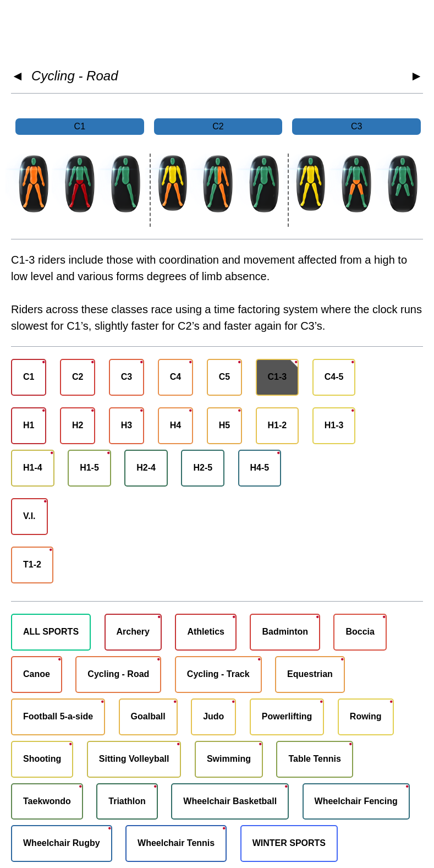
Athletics (206, 632)
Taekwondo (47, 801)
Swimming (229, 759)
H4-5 (260, 468)
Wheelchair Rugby (62, 843)
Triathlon (127, 801)
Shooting (42, 759)
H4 (175, 425)
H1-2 (278, 425)
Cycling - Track (218, 674)
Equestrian (310, 674)
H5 (224, 425)
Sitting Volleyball (134, 759)
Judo (213, 716)
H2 (78, 425)
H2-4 (146, 468)
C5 (224, 377)
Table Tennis (314, 759)
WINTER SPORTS (289, 843)
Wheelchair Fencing (356, 801)
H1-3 (334, 425)
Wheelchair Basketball (230, 801)
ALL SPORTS (51, 632)
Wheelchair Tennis (176, 843)
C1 (29, 377)
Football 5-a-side (58, 716)
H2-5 (203, 468)
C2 (78, 377)
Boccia (360, 632)
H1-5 (89, 468)
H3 (127, 425)
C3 (127, 377)
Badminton (285, 632)
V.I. (29, 516)
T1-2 (32, 564)
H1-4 (33, 468)
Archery (133, 632)
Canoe (37, 674)
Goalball (148, 716)
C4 (175, 377)
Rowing (366, 716)
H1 (29, 425)
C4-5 (334, 377)
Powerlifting (287, 716)
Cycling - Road (75, 76)
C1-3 (278, 377)
